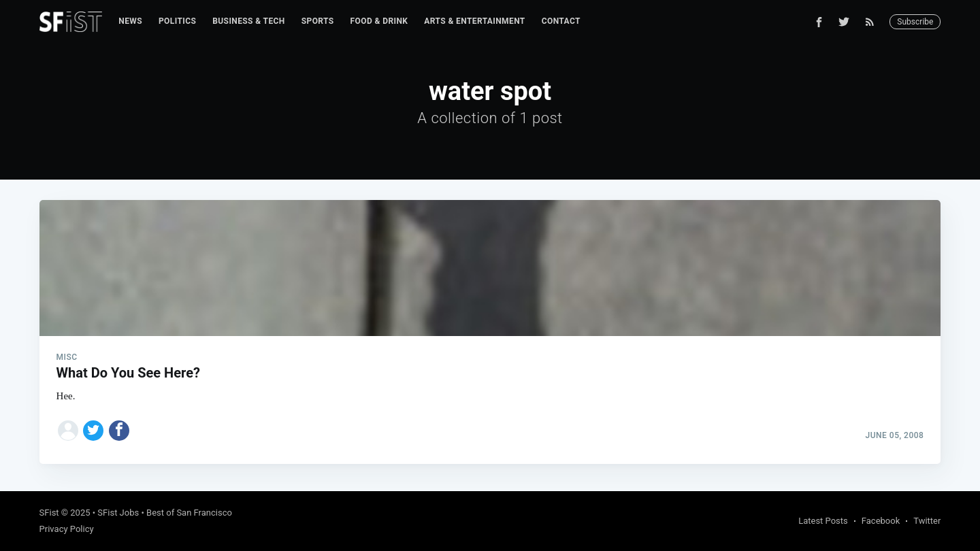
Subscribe (915, 22)
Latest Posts (823, 521)
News (130, 21)
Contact (561, 21)
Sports (318, 21)
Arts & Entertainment (474, 21)
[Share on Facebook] (119, 431)
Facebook (881, 521)
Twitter (927, 521)
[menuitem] (130, 21)
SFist (49, 513)
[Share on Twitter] (93, 431)
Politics (177, 21)
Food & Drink (379, 21)
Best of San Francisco (189, 513)
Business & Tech (249, 21)
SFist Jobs (118, 513)
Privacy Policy (67, 529)
